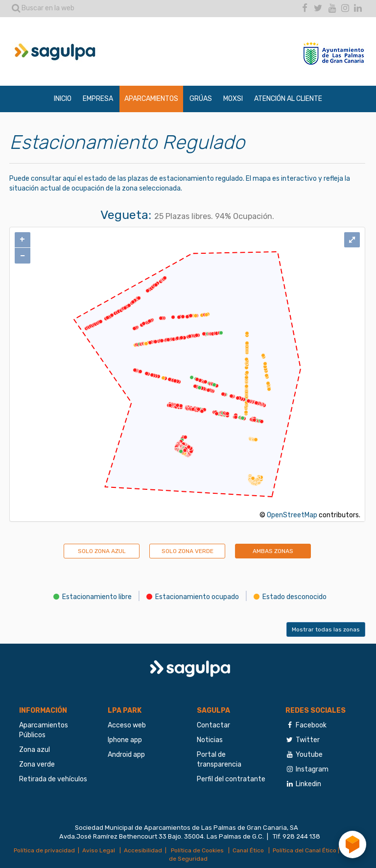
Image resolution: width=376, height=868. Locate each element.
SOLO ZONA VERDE (188, 551)
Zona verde (37, 764)
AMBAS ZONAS (273, 551)
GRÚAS (201, 99)
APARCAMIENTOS (151, 99)
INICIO (63, 99)
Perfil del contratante (231, 779)
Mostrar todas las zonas (326, 629)
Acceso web (127, 725)
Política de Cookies (197, 850)
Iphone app (125, 740)
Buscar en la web (43, 8)
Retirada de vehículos (53, 779)
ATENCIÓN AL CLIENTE (288, 99)
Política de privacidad (44, 850)
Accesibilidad (143, 850)
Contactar (213, 725)
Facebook (306, 725)
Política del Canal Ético (305, 850)
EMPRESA (98, 99)
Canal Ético (249, 850)
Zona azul (35, 750)
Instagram (307, 769)
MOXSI (233, 99)
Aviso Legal (99, 850)
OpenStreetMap (292, 515)
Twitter (303, 740)
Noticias (210, 740)
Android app (126, 755)
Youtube (304, 755)
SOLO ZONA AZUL (102, 551)
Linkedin (303, 784)
